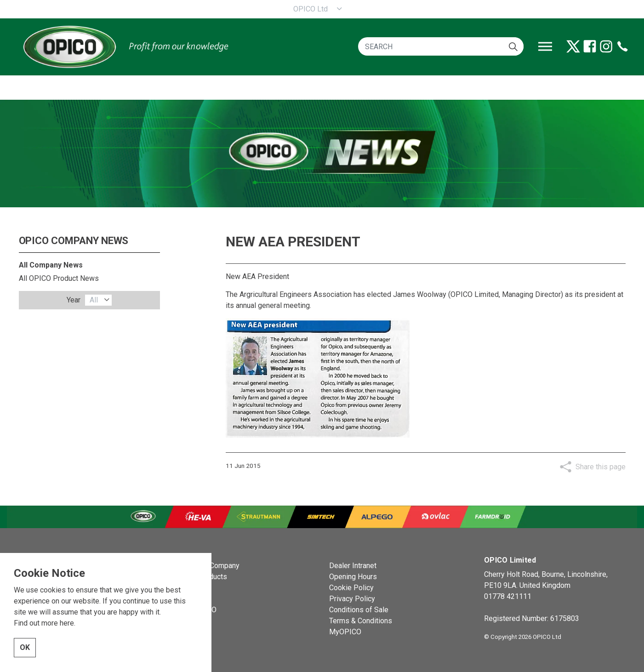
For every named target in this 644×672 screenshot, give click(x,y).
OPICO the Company (207, 566)
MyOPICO (345, 632)
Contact (186, 621)
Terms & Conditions (361, 621)
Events (185, 599)
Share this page (601, 467)
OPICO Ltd (311, 9)
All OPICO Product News (59, 278)
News (183, 588)
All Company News (51, 265)
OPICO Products (200, 577)
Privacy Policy (352, 599)
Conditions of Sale (359, 610)
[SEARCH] (441, 46)
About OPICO (195, 610)
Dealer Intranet (353, 566)
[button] (513, 46)
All (94, 300)
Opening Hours (353, 577)
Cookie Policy (351, 588)
